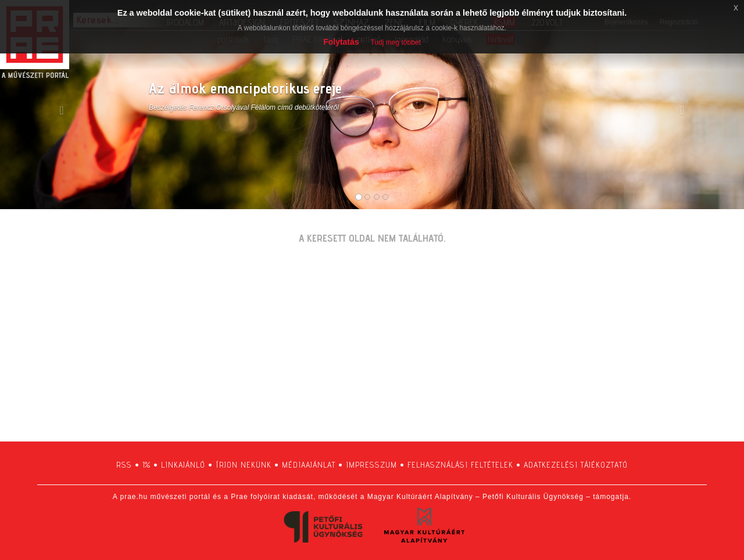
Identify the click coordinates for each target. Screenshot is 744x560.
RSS (124, 465)
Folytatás (341, 42)
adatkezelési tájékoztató (576, 465)
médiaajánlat (309, 465)
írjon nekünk (244, 465)
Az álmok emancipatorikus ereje (245, 88)
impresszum (371, 465)
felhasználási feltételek (460, 465)
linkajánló (183, 465)
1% (146, 465)
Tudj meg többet (396, 42)
